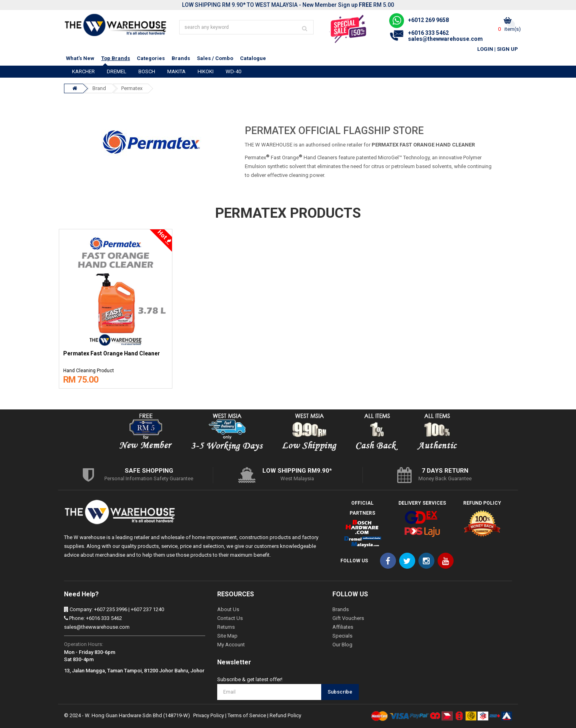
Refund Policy (285, 715)
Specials (342, 636)
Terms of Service (247, 715)
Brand (99, 88)
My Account (231, 645)
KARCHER (83, 71)
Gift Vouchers (348, 618)
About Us (228, 609)
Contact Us (230, 618)
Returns (226, 627)
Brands (181, 58)
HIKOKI (206, 71)
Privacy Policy (209, 715)
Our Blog (342, 645)
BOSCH (147, 71)
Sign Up (507, 49)
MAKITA (176, 71)
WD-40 (233, 71)
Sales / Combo (215, 58)
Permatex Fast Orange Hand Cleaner (112, 354)
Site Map (227, 636)
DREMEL (117, 71)
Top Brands (116, 58)
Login (485, 49)
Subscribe (340, 692)
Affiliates (343, 627)
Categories (151, 58)
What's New (80, 58)
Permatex (132, 88)
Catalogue (253, 58)
